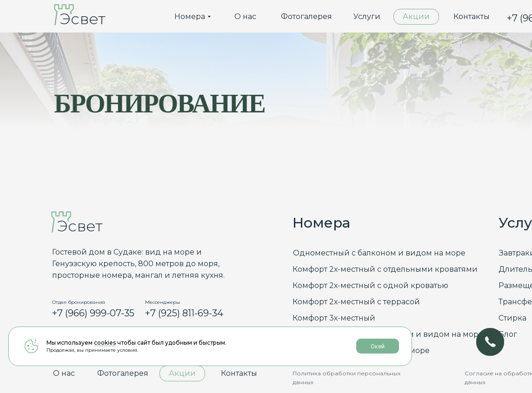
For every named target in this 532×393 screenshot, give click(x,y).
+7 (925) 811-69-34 (184, 313)
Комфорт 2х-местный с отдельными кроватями (385, 269)
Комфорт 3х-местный (334, 318)
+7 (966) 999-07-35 (93, 313)
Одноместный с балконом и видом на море (379, 253)
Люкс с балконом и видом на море (361, 350)
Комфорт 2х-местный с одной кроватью (370, 285)
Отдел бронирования (79, 302)
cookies (105, 358)
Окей (265, 363)
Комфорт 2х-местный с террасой (356, 302)
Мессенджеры (163, 302)
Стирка (512, 318)
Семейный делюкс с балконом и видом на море (388, 334)
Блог (508, 334)
